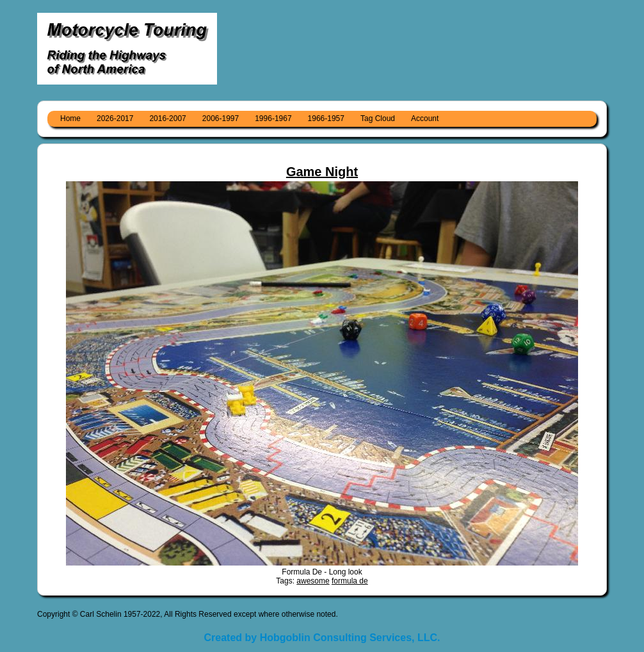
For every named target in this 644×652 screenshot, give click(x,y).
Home (70, 118)
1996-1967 (273, 118)
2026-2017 (115, 118)
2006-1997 (221, 118)
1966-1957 (326, 118)
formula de (350, 581)
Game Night (322, 172)
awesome (313, 581)
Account (425, 118)
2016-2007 (167, 118)
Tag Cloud (378, 118)
